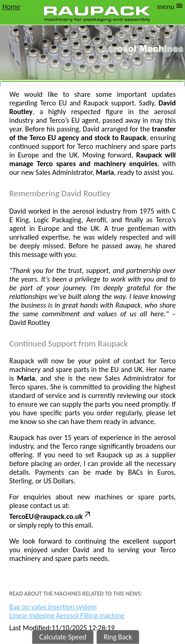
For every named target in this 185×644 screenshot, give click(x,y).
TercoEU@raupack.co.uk (50, 516)
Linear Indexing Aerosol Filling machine (67, 615)
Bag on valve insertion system (53, 607)
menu (170, 7)
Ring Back (118, 637)
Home (11, 7)
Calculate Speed (63, 637)
